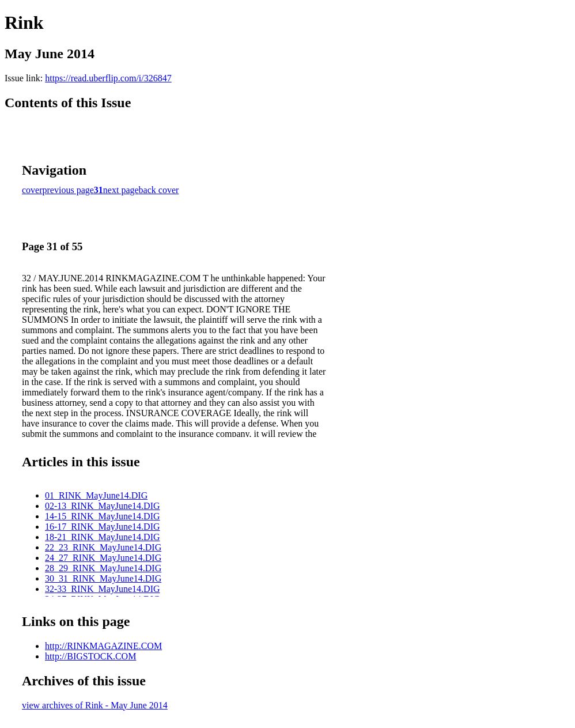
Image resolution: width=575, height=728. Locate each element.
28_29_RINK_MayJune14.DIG (103, 568)
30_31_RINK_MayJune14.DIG (103, 578)
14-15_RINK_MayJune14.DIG (103, 516)
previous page (68, 190)
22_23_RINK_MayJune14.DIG (103, 547)
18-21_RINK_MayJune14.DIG (103, 537)
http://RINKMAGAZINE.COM (103, 646)
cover (32, 190)
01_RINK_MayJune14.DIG (96, 495)
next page (121, 190)
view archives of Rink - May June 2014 (95, 705)
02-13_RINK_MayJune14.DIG (103, 506)
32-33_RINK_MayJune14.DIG (103, 589)
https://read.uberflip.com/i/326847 (108, 78)
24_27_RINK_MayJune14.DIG (103, 558)
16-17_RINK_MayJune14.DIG (103, 527)
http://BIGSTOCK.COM (90, 656)
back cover (159, 190)
